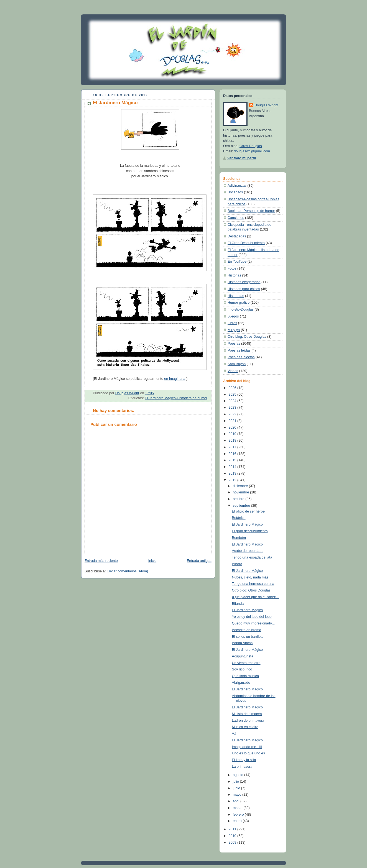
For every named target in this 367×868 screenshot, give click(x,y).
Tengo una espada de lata (252, 557)
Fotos (232, 268)
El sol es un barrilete (248, 637)
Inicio (152, 561)
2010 (233, 836)
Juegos (233, 316)
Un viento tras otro (246, 663)
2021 (233, 421)
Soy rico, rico (242, 669)
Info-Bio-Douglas (241, 309)
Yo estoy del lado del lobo (252, 617)
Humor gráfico (239, 303)
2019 (233, 434)
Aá (234, 734)
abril (237, 801)
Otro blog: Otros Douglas (247, 337)
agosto (239, 775)
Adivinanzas (237, 186)
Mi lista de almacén (247, 714)
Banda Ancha (242, 643)
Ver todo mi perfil (242, 158)
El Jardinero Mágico (247, 524)
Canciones (236, 218)
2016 (233, 454)
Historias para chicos (244, 289)
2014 (233, 467)
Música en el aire (245, 727)
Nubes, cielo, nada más (250, 577)
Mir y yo (234, 330)
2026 (233, 388)
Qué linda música (245, 676)
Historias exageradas (244, 282)
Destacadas (237, 236)
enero (238, 821)
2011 (233, 829)
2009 (233, 843)
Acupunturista (243, 656)
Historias (234, 275)
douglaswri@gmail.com (252, 151)
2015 (233, 460)
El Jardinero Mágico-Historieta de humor (176, 398)
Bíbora (237, 564)
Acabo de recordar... (248, 551)
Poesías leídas (239, 350)
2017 (233, 447)
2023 (233, 408)
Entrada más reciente (101, 561)
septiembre (242, 506)
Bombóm (239, 538)
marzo (238, 808)
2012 (233, 480)
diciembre (241, 486)
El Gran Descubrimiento (246, 243)
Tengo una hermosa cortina (253, 584)
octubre (239, 499)
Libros (232, 323)
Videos (233, 371)
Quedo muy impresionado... (253, 623)
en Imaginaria (175, 379)
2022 (233, 414)
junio (237, 788)
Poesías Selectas (241, 357)
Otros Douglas (251, 146)
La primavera (242, 767)
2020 (233, 427)
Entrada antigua (199, 561)
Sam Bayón (237, 364)
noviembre (241, 492)
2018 (233, 441)
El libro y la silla (244, 760)
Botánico (239, 518)
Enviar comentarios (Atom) (127, 571)
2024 (233, 401)
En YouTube (237, 262)
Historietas (236, 296)
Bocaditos (235, 192)
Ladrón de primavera (248, 721)
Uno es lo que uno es (249, 753)
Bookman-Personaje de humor (251, 211)
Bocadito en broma (247, 630)
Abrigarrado (241, 683)
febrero (239, 815)
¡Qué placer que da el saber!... (256, 597)
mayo (238, 795)
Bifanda (238, 604)
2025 (233, 395)
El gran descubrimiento (250, 531)
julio (236, 782)
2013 (233, 473)
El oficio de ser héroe (248, 511)
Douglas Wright (266, 105)
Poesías (234, 344)
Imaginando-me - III (247, 747)
